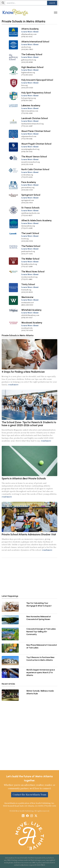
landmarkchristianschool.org (32, 124)
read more (13, 385)
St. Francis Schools (30, 208)
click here (17, 863)
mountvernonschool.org (31, 162)
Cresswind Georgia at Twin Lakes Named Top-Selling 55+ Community (41, 632)
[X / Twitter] (36, 816)
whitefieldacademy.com (30, 315)
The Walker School (30, 259)
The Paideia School (31, 246)
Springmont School (31, 195)
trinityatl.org (26, 290)
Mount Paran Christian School (36, 131)
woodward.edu (27, 328)
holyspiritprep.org (29, 98)
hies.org (24, 85)
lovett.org (25, 239)
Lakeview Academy (31, 105)
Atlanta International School (35, 42)
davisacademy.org (28, 226)
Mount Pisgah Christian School (36, 144)
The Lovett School (30, 233)
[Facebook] (27, 816)
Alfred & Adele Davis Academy (36, 220)
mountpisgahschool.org (30, 149)
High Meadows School (32, 67)
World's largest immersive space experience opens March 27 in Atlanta (41, 672)
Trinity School (28, 284)
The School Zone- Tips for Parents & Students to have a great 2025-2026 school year (29, 424)
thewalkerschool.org (29, 264)
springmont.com (28, 200)
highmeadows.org (28, 73)
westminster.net (28, 303)
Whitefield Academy (31, 310)
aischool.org (26, 47)
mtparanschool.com (29, 136)
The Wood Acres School (33, 272)
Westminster (27, 297)
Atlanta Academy (30, 29)
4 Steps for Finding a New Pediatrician (23, 372)
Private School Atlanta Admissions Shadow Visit (29, 534)
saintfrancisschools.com (31, 213)
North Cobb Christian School (35, 169)
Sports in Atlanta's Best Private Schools (24, 479)
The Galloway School (32, 54)
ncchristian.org (27, 175)
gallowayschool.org (29, 60)
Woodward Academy (32, 323)
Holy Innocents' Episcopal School (37, 80)
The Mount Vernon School (34, 157)
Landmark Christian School (35, 118)
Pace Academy (29, 182)
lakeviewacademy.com (30, 111)
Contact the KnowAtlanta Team (30, 795)
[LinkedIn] (23, 816)
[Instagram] (32, 816)
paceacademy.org (28, 188)
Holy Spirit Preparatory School (36, 93)
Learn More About (30, 32)
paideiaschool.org (28, 251)
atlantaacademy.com (29, 34)
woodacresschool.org (29, 277)
